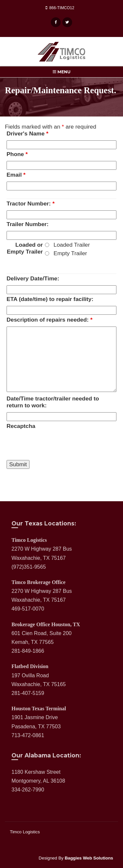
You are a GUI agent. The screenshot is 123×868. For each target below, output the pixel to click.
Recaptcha (21, 426)
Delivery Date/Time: (33, 278)
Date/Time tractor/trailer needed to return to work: (53, 402)
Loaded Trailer (72, 245)
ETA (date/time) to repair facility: (50, 299)
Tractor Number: (31, 204)
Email (16, 175)
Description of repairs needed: (50, 320)
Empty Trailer (70, 253)
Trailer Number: (28, 224)
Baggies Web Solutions (89, 858)
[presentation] (56, 446)
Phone (17, 154)
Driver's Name (27, 133)
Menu (61, 72)
